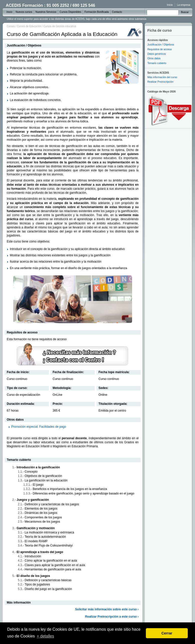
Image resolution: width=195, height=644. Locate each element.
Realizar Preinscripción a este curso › (112, 617)
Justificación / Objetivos (161, 45)
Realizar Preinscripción (160, 82)
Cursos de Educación (29, 26)
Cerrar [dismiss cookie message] (167, 633)
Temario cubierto (157, 63)
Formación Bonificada (97, 12)
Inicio (170, 5)
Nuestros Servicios (46, 12)
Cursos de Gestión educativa (60, 26)
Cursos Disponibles (70, 12)
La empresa (184, 5)
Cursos (11, 26)
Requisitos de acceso (160, 49)
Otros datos (154, 58)
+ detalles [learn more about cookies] (45, 636)
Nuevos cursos (24, 12)
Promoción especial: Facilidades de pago (39, 427)
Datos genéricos (157, 54)
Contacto (117, 12)
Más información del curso (162, 77)
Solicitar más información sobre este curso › (107, 609)
